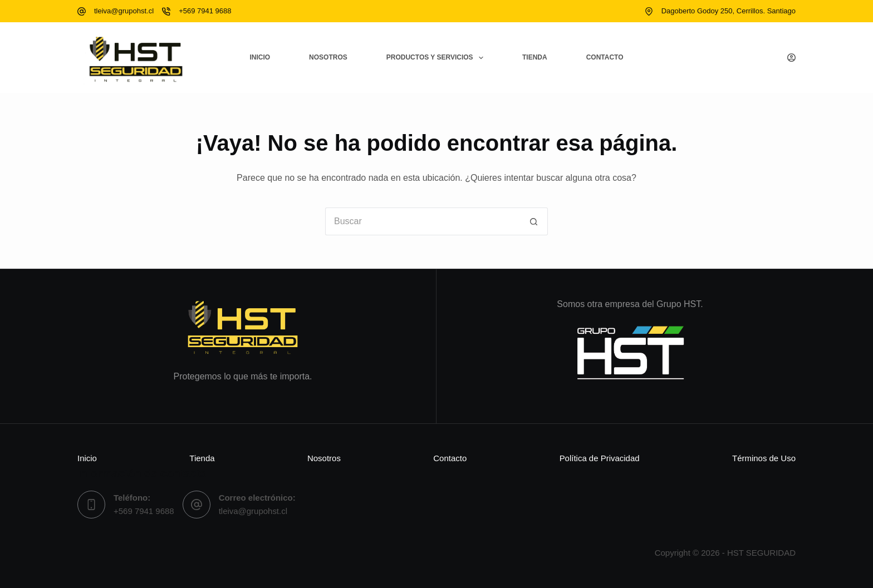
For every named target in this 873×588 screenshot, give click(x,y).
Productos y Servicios (437, 58)
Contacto (605, 57)
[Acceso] (791, 58)
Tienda (535, 57)
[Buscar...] (423, 221)
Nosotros (328, 57)
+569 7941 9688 (205, 11)
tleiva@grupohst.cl (124, 11)
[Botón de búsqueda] (534, 221)
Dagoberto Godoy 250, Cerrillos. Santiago (729, 11)
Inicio (260, 57)
